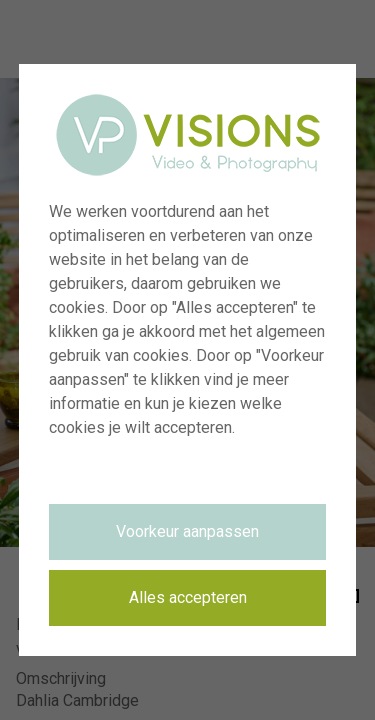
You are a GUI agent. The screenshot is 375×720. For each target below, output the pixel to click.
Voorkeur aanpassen (187, 531)
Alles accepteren (188, 597)
